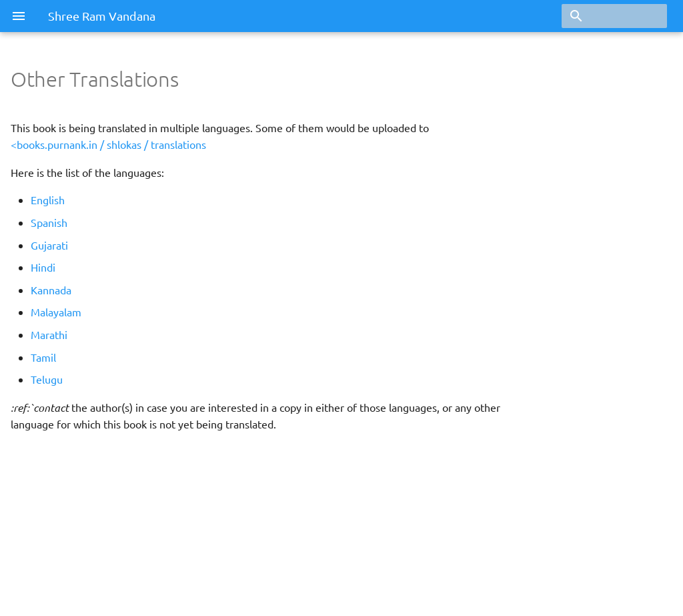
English (48, 200)
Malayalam (56, 312)
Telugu (47, 379)
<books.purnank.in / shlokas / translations (108, 144)
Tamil (43, 357)
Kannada (51, 290)
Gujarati (49, 245)
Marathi (49, 334)
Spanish (49, 222)
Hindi (43, 267)
